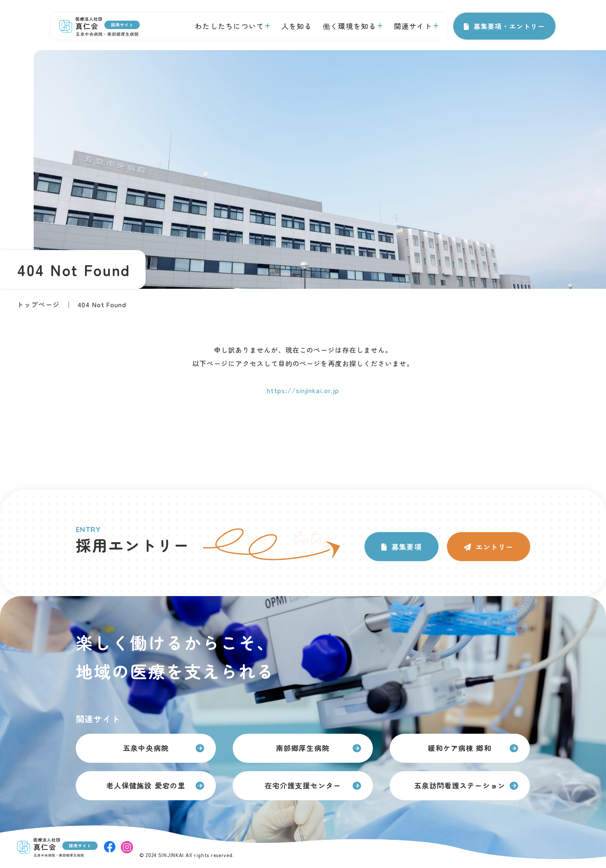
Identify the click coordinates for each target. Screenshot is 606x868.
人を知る (297, 26)
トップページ (38, 304)
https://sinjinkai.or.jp (303, 390)
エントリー (494, 547)
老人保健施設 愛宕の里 (146, 785)
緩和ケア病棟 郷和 (460, 748)
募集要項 (407, 547)
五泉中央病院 (146, 748)
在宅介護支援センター (303, 785)
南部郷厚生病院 (303, 748)
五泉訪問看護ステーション (460, 785)
